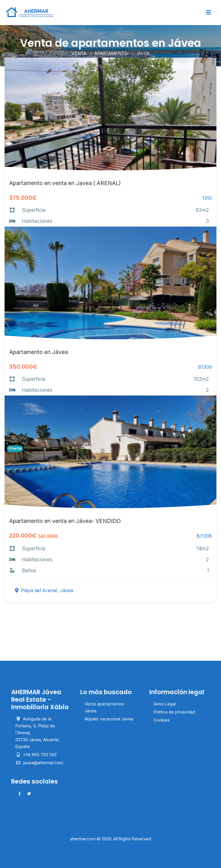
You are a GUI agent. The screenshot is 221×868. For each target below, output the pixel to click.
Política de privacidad (174, 712)
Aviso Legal (165, 704)
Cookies (162, 720)
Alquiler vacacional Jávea (109, 719)
